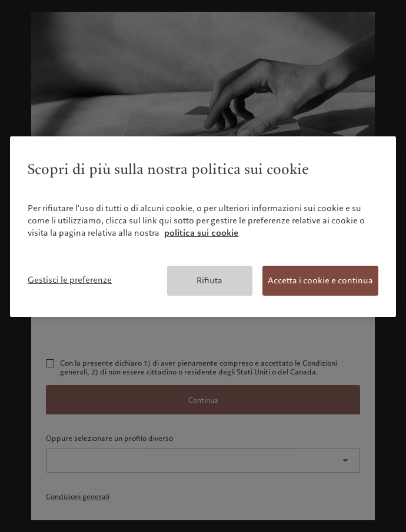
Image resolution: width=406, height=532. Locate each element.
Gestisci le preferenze (70, 280)
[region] (203, 226)
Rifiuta (209, 280)
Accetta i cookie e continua (320, 280)
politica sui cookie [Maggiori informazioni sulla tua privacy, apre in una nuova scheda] (201, 233)
